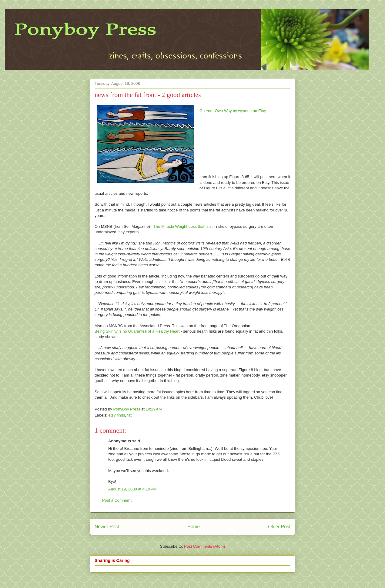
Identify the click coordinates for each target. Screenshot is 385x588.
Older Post (279, 527)
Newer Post (107, 527)
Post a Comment (117, 500)
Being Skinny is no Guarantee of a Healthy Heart (137, 331)
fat (129, 415)
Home (194, 527)
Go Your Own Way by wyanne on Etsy (233, 111)
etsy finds (117, 415)
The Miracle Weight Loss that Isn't (183, 226)
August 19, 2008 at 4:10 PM (132, 489)
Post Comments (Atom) (204, 546)
